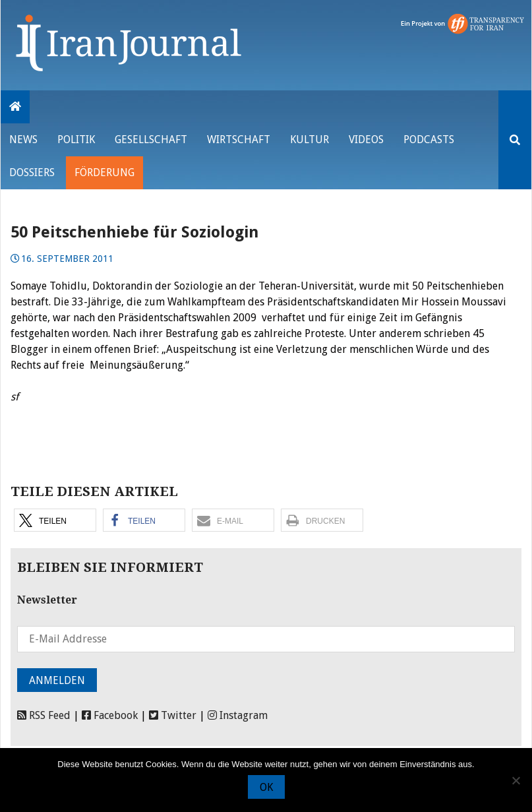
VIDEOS (366, 140)
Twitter (173, 715)
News (23, 140)
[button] (55, 520)
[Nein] (516, 780)
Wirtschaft (239, 140)
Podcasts (429, 140)
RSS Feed (44, 715)
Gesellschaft (151, 140)
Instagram (238, 715)
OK (266, 787)
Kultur (310, 140)
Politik (76, 140)
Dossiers (32, 172)
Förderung (104, 172)
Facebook (110, 715)
